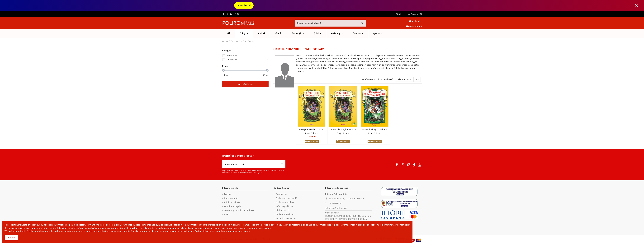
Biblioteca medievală (286, 198)
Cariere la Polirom (285, 214)
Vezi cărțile (245, 84)
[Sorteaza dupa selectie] (404, 79)
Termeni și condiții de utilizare (239, 210)
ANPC (227, 214)
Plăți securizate (232, 202)
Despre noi (281, 194)
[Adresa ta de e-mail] (250, 164)
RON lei (400, 14)
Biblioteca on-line (285, 202)
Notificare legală (233, 206)
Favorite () (415, 14)
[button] (298, 33)
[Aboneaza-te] (282, 164)
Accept (11, 238)
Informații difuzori (285, 206)
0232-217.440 (336, 203)
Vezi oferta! (244, 5)
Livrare (228, 194)
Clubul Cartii (282, 210)
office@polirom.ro (338, 208)
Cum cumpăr (231, 198)
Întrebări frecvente (286, 218)
